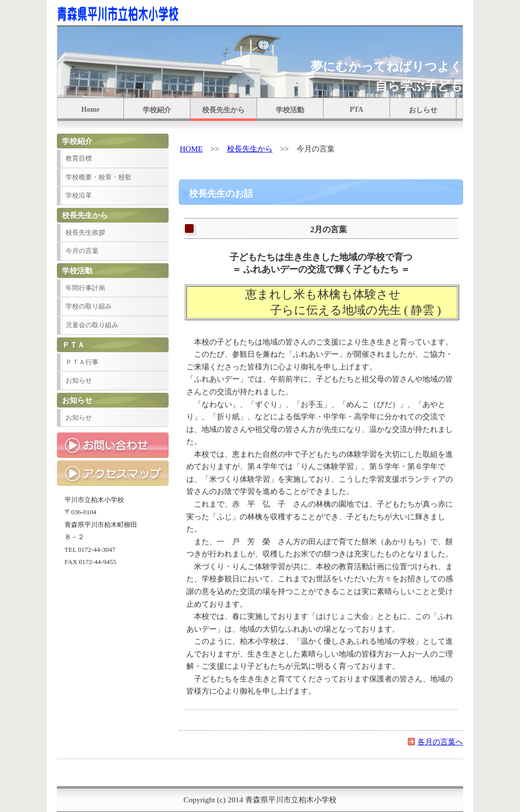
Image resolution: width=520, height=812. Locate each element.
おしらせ (423, 110)
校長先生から (223, 110)
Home (90, 110)
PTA (357, 110)
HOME (191, 149)
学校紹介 (157, 110)
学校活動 (290, 110)
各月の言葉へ (440, 742)
